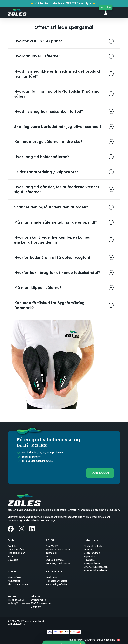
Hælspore (89, 560)
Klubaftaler (14, 581)
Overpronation (92, 553)
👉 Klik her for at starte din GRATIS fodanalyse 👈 (63, 3)
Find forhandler (16, 553)
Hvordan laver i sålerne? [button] (64, 56)
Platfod (88, 550)
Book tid (12, 546)
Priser (11, 556)
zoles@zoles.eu (19, 603)
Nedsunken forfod (94, 546)
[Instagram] (22, 529)
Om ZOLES (52, 546)
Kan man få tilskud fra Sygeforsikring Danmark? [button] (64, 305)
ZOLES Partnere (55, 560)
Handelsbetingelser (56, 581)
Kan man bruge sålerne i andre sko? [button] (64, 142)
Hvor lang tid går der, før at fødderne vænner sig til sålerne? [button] (64, 189)
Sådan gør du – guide (58, 550)
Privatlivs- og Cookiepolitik (100, 640)
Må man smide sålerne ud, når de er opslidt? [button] (64, 222)
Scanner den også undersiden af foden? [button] (64, 207)
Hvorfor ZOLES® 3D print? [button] (64, 41)
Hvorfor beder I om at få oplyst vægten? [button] (64, 257)
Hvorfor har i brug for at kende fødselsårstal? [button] (64, 273)
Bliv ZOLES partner (18, 584)
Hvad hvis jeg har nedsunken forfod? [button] (64, 111)
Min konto (51, 577)
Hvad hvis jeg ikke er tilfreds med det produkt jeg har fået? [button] (64, 74)
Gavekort (13, 560)
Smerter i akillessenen (96, 567)
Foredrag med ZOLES (58, 563)
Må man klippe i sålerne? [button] (64, 288)
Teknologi (51, 553)
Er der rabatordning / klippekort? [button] (64, 172)
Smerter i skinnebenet (96, 570)
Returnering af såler (57, 584)
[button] (118, 12)
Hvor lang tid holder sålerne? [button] (64, 157)
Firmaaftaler (15, 577)
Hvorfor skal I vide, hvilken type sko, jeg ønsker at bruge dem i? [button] (64, 240)
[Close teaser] (86, 641)
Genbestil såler (16, 550)
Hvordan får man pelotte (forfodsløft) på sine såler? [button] (64, 94)
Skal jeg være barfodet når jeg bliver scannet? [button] (64, 127)
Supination (90, 556)
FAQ (48, 556)
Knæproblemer (92, 563)
